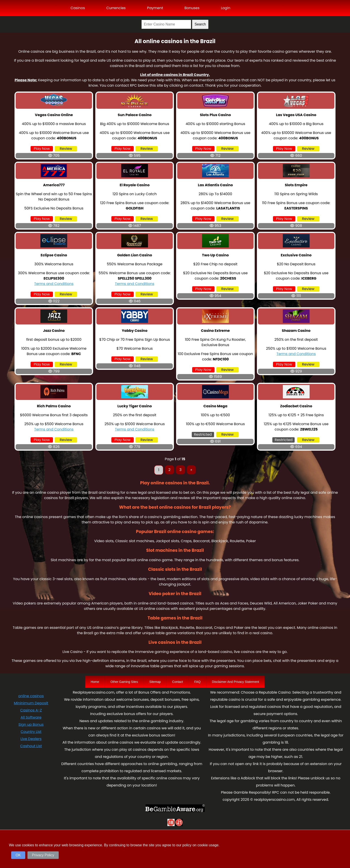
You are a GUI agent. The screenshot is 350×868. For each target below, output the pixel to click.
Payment (155, 8)
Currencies (116, 8)
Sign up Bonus (31, 725)
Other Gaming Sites (124, 682)
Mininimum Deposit (31, 703)
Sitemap (155, 682)
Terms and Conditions (54, 284)
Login (226, 8)
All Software (31, 717)
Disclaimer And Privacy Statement (236, 682)
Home (95, 682)
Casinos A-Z (31, 710)
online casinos (31, 696)
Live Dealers (31, 739)
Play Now (42, 149)
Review (66, 149)
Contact (177, 682)
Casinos (78, 8)
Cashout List (31, 746)
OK (18, 855)
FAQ (198, 682)
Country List (31, 732)
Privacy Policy (43, 855)
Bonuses (192, 8)
